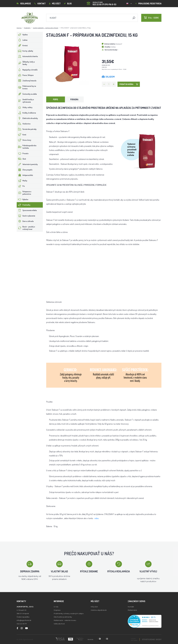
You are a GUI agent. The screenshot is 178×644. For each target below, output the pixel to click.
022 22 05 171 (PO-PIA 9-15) (101, 3)
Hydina (22, 35)
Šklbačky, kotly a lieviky (26, 63)
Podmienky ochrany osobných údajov (69, 614)
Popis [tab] (56, 99)
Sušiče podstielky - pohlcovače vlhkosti (46, 28)
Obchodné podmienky (63, 617)
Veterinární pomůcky (27, 164)
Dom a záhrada (25, 221)
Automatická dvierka (27, 56)
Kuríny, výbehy (25, 51)
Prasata (23, 153)
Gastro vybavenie (26, 216)
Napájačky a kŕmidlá (27, 70)
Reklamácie (24, 4)
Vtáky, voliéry (25, 107)
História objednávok (99, 610)
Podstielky (27, 28)
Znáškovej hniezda (27, 81)
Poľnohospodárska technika (27, 147)
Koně (22, 135)
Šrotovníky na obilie (27, 94)
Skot (21, 159)
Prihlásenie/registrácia (148, 4)
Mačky (22, 181)
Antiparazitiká (25, 175)
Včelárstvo (24, 124)
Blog (68, 4)
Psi (21, 186)
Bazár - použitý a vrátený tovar (26, 228)
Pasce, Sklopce (25, 75)
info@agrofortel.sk (24, 620)
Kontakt (40, 4)
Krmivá (22, 45)
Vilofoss (113, 47)
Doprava (57, 610)
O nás (56, 607)
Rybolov (23, 199)
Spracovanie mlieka (27, 210)
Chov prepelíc (25, 170)
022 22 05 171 (22, 624)
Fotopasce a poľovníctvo (24, 193)
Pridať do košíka (129, 84)
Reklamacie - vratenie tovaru (65, 620)
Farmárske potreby (27, 129)
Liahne (22, 40)
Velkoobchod (59, 624)
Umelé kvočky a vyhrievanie (25, 101)
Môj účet (55, 4)
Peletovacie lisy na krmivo (26, 87)
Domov (19, 28)
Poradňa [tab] (74, 99)
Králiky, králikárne (26, 113)
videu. (97, 518)
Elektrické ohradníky (27, 118)
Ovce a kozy (24, 140)
